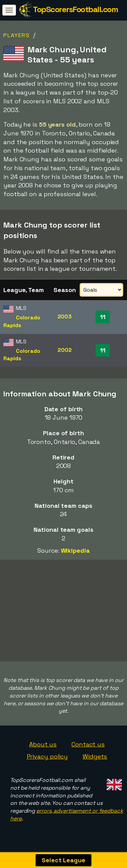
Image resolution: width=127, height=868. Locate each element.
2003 (65, 317)
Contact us (88, 747)
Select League (63, 860)
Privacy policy (47, 759)
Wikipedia (75, 550)
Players (17, 35)
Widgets (95, 759)
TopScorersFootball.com (75, 9)
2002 (65, 350)
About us (43, 747)
